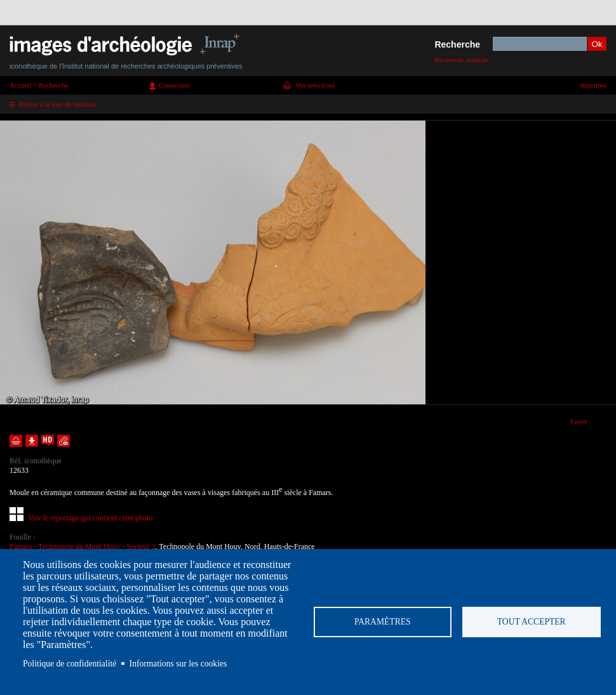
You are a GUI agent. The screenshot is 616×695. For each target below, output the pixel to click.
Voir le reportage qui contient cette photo (90, 518)
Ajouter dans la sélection (16, 441)
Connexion (174, 85)
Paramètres (383, 622)
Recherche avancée (461, 60)
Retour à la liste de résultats (58, 104)
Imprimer (593, 85)
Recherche (457, 44)
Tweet (578, 421)
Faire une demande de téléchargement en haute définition (48, 441)
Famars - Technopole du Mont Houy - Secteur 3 (83, 546)
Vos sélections (315, 85)
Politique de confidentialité (70, 664)
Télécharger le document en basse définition (32, 441)
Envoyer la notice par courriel (64, 441)
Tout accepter (532, 622)
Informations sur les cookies (178, 664)
